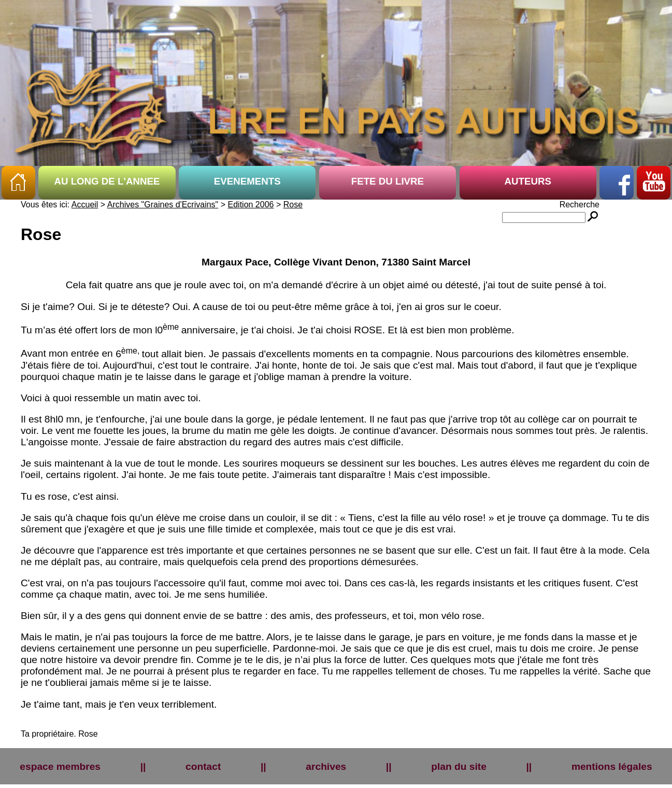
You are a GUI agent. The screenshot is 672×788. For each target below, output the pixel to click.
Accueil (85, 205)
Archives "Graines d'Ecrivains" (163, 205)
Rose (293, 205)
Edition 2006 (251, 205)
